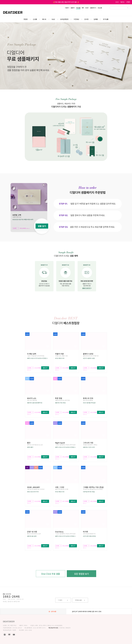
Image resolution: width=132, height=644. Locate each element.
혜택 (83, 8)
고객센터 (128, 2)
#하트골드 (93, 403)
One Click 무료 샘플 (51, 574)
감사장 (86, 19)
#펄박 (32, 447)
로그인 (117, 2)
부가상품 (106, 19)
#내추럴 (85, 492)
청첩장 (26, 19)
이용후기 (67, 8)
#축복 (29, 447)
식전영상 (76, 19)
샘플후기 (73, 8)
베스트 (44, 19)
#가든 (61, 403)
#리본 (57, 358)
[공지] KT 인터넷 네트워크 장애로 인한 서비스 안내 (87, 611)
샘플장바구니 (93, 8)
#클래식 (89, 358)
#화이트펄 (89, 536)
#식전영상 (44, 358)
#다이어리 (36, 492)
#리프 (93, 447)
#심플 (33, 403)
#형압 (64, 403)
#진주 (84, 536)
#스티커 (36, 358)
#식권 (32, 358)
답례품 (96, 19)
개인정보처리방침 (53, 628)
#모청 (39, 358)
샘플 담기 (45, 368)
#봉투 (29, 358)
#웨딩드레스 (62, 358)
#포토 (29, 492)
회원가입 (122, 2)
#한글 (93, 492)
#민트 (84, 403)
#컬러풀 (88, 403)
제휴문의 (68, 628)
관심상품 (100, 8)
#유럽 (93, 358)
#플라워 (29, 403)
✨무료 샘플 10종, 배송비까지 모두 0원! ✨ (66, 2)
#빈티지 (85, 358)
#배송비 (49, 358)
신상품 (35, 19)
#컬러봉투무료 (38, 403)
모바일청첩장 (64, 19)
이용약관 (62, 628)
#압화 (35, 536)
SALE (53, 19)
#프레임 (94, 536)
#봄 (32, 536)
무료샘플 (78, 8)
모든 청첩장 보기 (82, 574)
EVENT (87, 8)
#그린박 (89, 447)
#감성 (32, 492)
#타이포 (89, 492)
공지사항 (52, 611)
